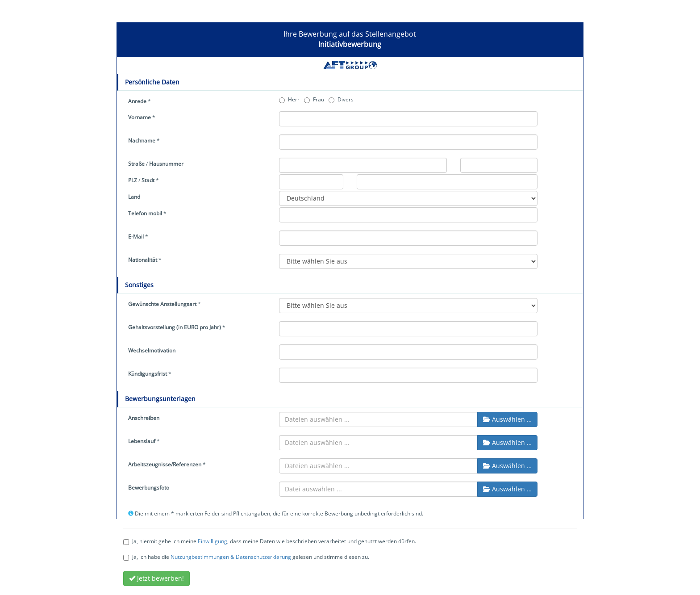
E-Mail (136, 237)
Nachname (142, 140)
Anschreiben (144, 418)
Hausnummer (166, 164)
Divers (341, 99)
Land (134, 197)
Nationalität (143, 260)
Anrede (137, 101)
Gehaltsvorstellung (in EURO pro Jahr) (175, 327)
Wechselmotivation (152, 350)
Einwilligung (212, 541)
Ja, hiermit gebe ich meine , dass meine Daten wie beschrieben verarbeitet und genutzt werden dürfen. (270, 541)
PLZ (133, 180)
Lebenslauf (142, 441)
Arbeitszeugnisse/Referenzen (165, 464)
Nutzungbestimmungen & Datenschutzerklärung (231, 557)
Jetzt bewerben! (156, 578)
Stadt (148, 180)
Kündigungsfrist (148, 374)
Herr (289, 99)
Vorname (140, 117)
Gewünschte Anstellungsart (162, 304)
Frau (314, 99)
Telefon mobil (145, 213)
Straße (136, 164)
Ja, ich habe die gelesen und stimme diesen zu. (246, 557)
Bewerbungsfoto (149, 488)
